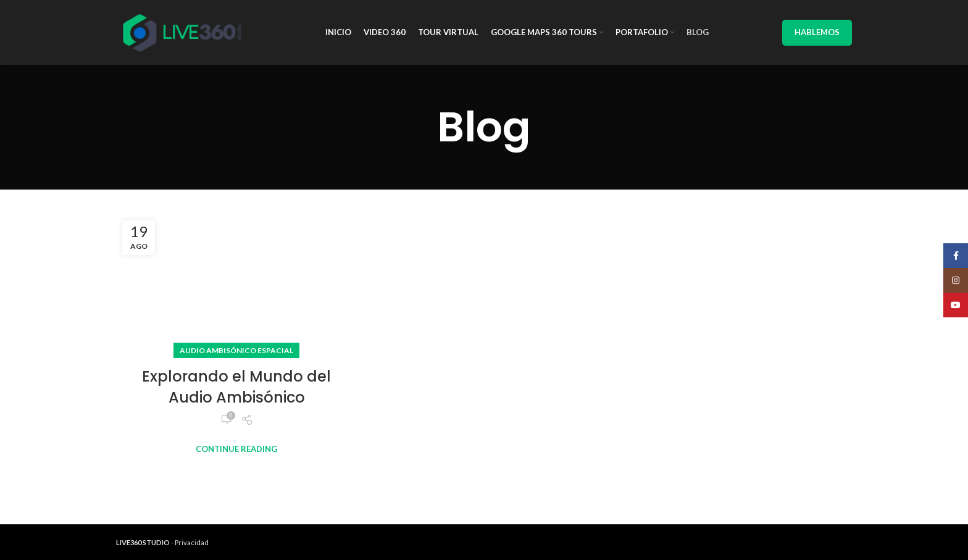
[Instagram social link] (956, 280)
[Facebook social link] (956, 256)
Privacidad (192, 542)
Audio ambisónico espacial (236, 350)
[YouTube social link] (956, 305)
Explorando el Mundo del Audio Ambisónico (236, 387)
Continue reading (236, 449)
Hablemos (817, 32)
